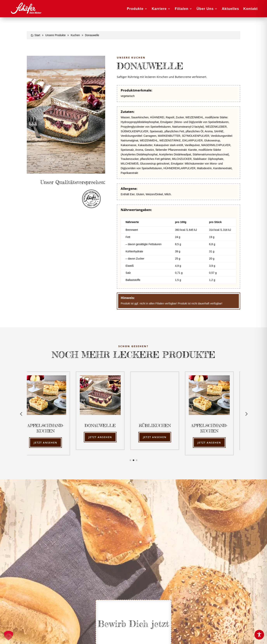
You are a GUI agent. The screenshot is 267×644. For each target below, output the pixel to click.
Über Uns (205, 9)
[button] (9, 635)
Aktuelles (230, 9)
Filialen (182, 9)
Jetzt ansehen (52, 443)
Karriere (159, 9)
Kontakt (251, 9)
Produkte (135, 9)
